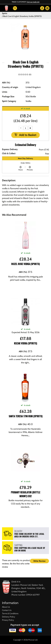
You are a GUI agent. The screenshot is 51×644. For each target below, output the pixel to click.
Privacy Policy (8, 620)
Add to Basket (27, 135)
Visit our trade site (33, 2)
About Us (6, 607)
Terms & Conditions (10, 613)
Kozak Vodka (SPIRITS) (26, 343)
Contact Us (7, 610)
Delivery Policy (9, 617)
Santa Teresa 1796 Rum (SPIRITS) (26, 416)
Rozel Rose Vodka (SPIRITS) (26, 264)
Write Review (39, 561)
